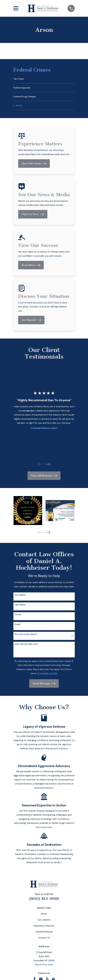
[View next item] (48, 464)
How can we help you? (26, 644)
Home (44, 914)
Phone (18, 614)
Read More (31, 265)
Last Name (20, 605)
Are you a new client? (26, 634)
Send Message (44, 683)
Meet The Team (34, 164)
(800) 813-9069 (44, 899)
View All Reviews (44, 476)
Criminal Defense (44, 932)
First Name (20, 595)
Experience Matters (44, 926)
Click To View (33, 214)
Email (17, 624)
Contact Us (44, 938)
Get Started (31, 320)
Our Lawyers (44, 920)
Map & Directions (44, 965)
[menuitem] (44, 79)
